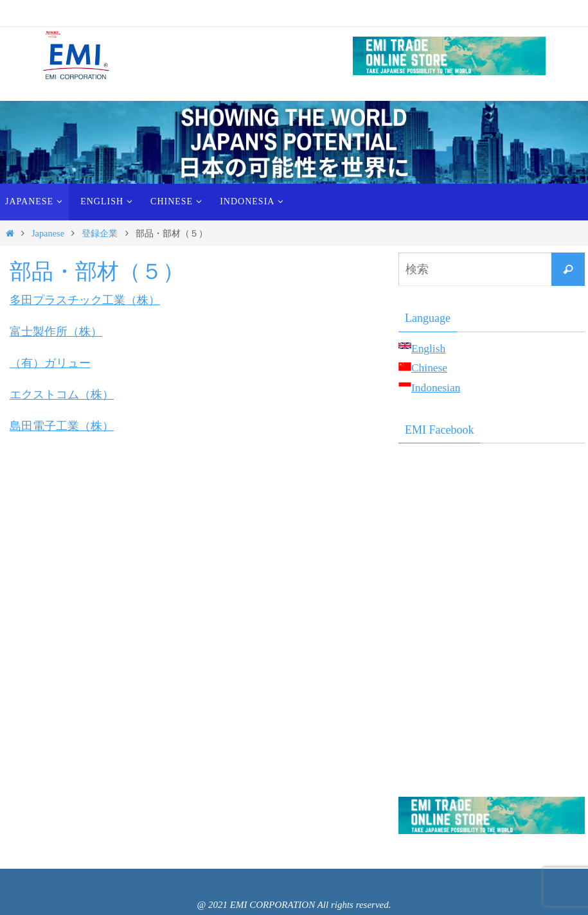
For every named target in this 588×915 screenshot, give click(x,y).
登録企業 (100, 233)
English (429, 348)
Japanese (48, 233)
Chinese (430, 368)
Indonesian (437, 387)
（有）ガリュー (50, 362)
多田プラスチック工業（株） (85, 300)
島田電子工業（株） (62, 425)
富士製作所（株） (56, 332)
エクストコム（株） (62, 394)
